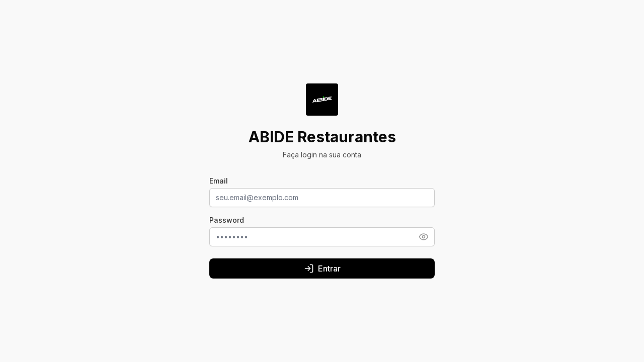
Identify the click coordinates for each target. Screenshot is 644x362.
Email (219, 181)
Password (227, 220)
